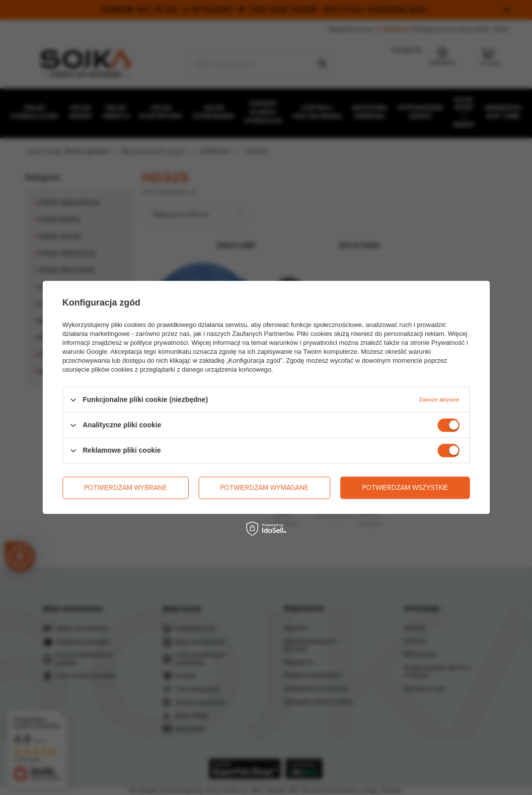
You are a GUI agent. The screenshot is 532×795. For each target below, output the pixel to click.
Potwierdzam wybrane (125, 488)
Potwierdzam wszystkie (405, 488)
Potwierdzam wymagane (264, 488)
